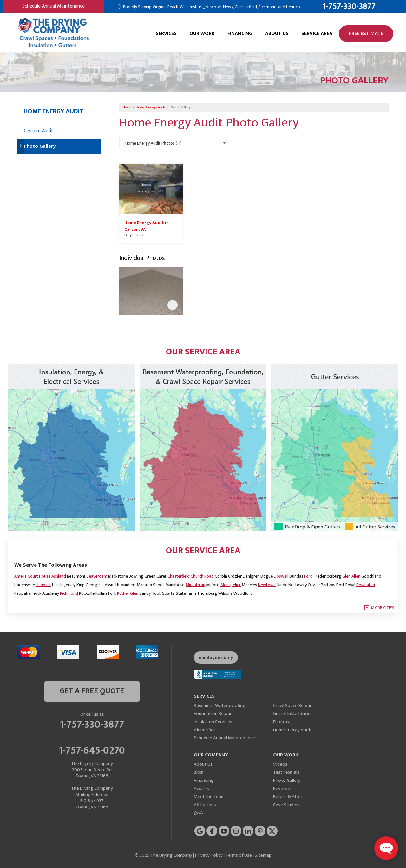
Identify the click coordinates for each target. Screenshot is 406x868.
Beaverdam (97, 576)
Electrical (282, 722)
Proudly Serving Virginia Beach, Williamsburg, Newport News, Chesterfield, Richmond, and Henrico (211, 7)
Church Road (202, 576)
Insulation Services (213, 722)
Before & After (288, 797)
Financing (240, 33)
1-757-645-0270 (92, 749)
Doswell (281, 576)
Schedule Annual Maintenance (53, 6)
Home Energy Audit (54, 111)
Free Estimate (366, 33)
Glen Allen (351, 576)
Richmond (69, 593)
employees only (216, 658)
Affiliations (205, 805)
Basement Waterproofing (220, 706)
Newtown (267, 585)
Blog (198, 772)
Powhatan (366, 585)
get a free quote (92, 691)
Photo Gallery (40, 146)
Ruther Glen (128, 593)
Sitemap (263, 855)
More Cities (383, 608)
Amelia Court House (32, 576)
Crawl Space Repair (292, 706)
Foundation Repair (213, 713)
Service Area (317, 33)
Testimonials (286, 772)
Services (166, 33)
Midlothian (195, 585)
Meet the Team (209, 797)
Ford (308, 576)
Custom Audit (39, 131)
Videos (280, 764)
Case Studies (286, 805)
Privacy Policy (209, 855)
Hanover (43, 585)
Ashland (59, 576)
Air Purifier (204, 730)
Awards (201, 789)
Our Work (202, 33)
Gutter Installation (292, 713)
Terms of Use (239, 855)
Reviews (282, 789)
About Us (277, 33)
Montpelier (231, 585)
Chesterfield (179, 576)
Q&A (198, 813)
